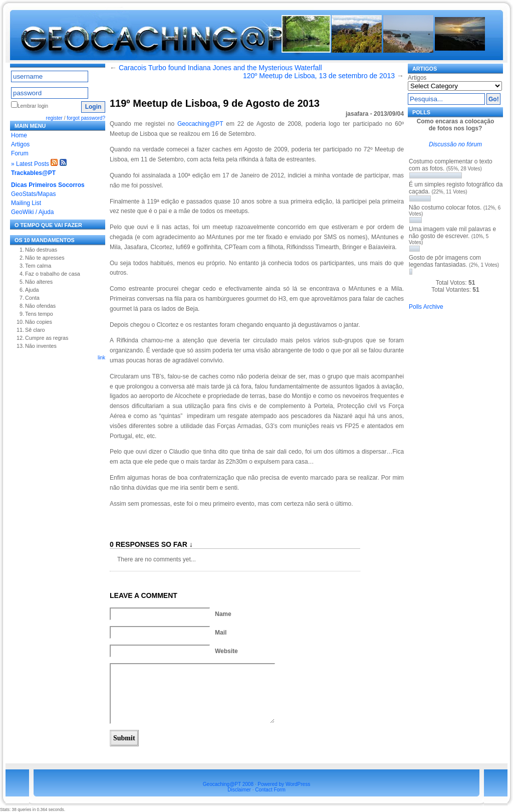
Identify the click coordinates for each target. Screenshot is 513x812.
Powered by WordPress (284, 784)
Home (19, 135)
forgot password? (86, 118)
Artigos (20, 144)
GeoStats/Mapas (33, 194)
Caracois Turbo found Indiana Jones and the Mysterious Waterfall (220, 68)
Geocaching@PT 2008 (228, 784)
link (101, 358)
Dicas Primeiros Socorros (48, 185)
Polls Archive (426, 307)
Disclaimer (239, 790)
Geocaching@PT (200, 124)
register (54, 118)
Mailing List (26, 203)
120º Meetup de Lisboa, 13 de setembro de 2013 (319, 76)
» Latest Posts (30, 164)
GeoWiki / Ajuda (32, 212)
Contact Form (270, 790)
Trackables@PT (33, 173)
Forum (20, 153)
